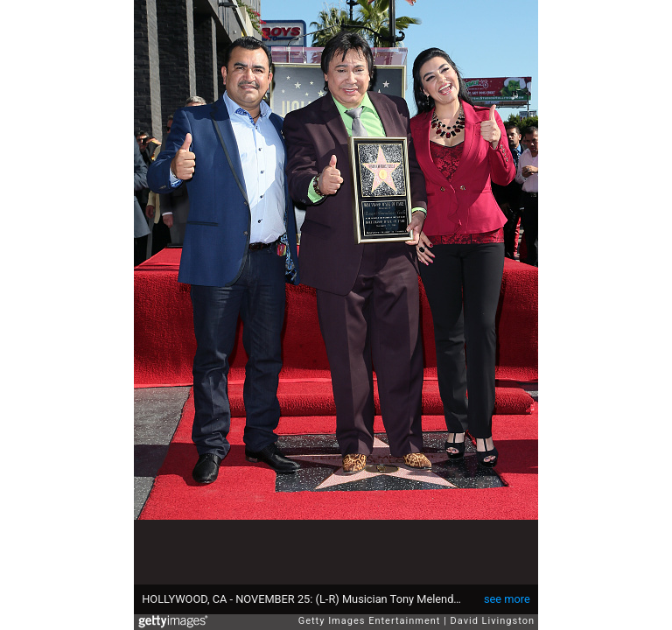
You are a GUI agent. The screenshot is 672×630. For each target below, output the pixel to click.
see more (507, 599)
